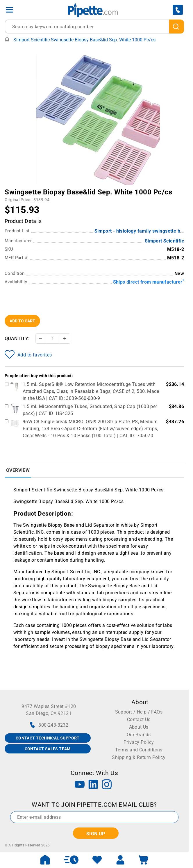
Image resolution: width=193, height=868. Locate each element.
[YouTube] (80, 785)
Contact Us (139, 719)
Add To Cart (22, 321)
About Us (139, 727)
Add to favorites (28, 354)
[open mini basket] (144, 860)
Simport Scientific (164, 241)
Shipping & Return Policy (139, 757)
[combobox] (94, 27)
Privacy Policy (139, 742)
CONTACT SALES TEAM (48, 749)
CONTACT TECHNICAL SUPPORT (48, 738)
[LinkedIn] (93, 785)
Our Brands (139, 735)
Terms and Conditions (139, 750)
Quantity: (17, 339)
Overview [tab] (18, 470)
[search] (177, 27)
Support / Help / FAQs (139, 712)
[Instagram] (107, 785)
